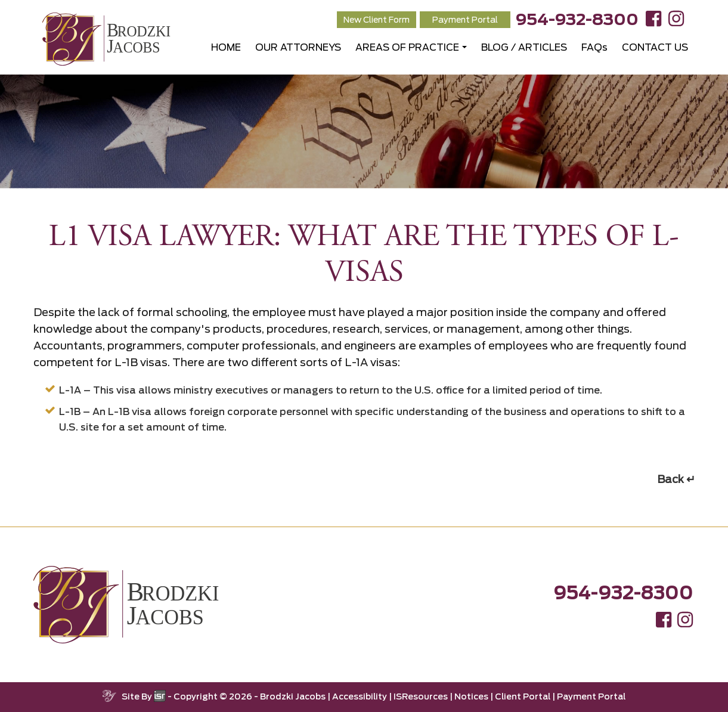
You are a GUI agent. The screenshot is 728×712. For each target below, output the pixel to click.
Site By (144, 696)
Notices (471, 696)
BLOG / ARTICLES (524, 47)
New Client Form (377, 20)
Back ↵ (676, 479)
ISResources (421, 696)
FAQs (594, 47)
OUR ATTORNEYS (298, 47)
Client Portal (523, 696)
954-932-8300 (577, 19)
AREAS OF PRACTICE (407, 47)
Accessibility (360, 696)
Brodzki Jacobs (293, 696)
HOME (226, 47)
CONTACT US (655, 47)
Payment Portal (465, 20)
